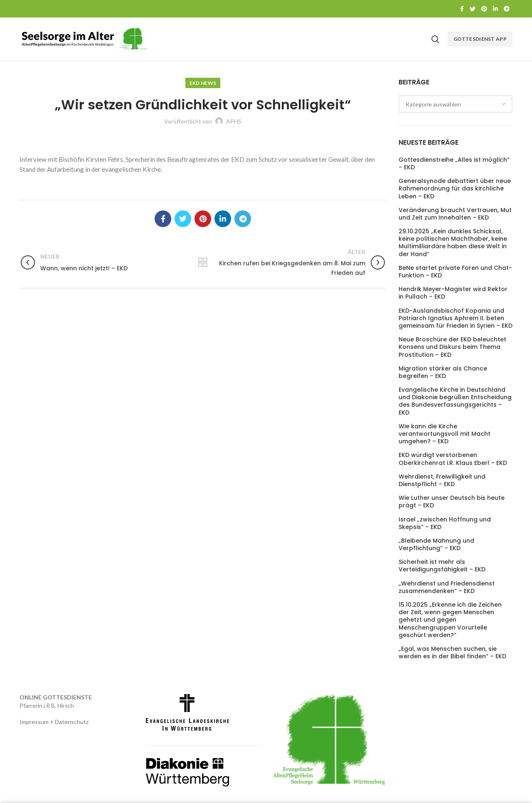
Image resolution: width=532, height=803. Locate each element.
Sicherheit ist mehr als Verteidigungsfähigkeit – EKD (442, 566)
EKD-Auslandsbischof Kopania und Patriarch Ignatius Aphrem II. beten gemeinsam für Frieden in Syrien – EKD (456, 318)
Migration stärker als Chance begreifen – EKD (443, 372)
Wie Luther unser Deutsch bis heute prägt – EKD (452, 502)
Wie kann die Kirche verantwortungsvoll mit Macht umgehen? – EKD (445, 434)
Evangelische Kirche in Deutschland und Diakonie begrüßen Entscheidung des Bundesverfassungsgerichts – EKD (455, 401)
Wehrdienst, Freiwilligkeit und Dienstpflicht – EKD (442, 480)
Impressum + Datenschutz (54, 722)
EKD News (203, 83)
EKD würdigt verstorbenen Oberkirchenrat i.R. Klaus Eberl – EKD (453, 459)
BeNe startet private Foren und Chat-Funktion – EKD (455, 272)
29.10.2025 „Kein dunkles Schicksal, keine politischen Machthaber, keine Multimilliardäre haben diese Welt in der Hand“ (453, 243)
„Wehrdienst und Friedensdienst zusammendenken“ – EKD (447, 587)
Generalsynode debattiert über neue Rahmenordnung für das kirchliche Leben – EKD (455, 189)
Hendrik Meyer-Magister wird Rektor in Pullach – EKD (453, 293)
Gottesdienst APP (480, 39)
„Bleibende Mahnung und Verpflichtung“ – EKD (436, 544)
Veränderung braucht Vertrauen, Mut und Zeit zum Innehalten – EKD (455, 214)
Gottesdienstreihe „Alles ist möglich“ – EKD (454, 163)
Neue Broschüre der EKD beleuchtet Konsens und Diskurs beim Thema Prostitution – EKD (452, 347)
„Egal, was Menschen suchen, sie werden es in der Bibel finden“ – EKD (452, 652)
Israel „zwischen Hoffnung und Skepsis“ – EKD (445, 523)
